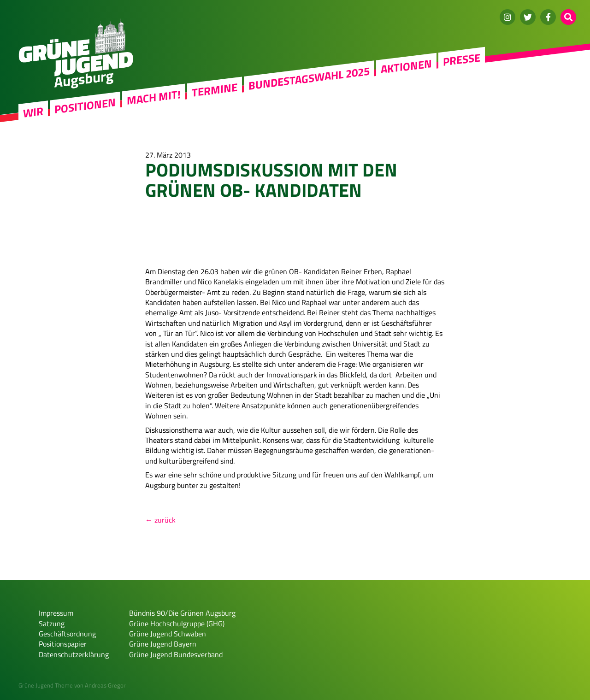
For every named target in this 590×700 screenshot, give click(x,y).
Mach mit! (154, 97)
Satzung (52, 624)
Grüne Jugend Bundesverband (176, 654)
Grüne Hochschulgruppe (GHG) (177, 624)
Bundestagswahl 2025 (309, 78)
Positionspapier (63, 644)
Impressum (56, 613)
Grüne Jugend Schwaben (168, 634)
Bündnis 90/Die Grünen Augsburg (182, 613)
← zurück (160, 520)
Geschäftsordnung (67, 634)
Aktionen (406, 66)
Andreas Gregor (105, 685)
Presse (462, 59)
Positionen (85, 106)
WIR (33, 112)
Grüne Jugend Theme (46, 685)
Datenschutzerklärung (74, 654)
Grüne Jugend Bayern (163, 644)
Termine (215, 90)
